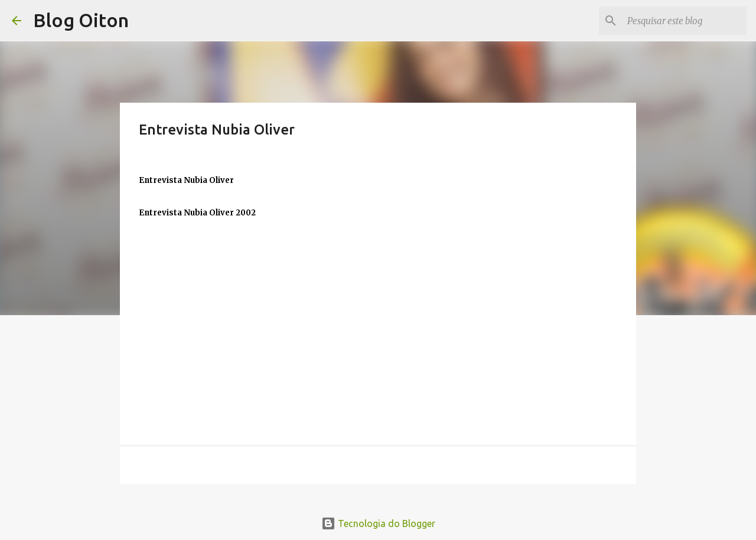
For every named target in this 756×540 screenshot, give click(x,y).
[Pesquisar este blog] (685, 21)
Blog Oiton (81, 20)
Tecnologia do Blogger (378, 523)
